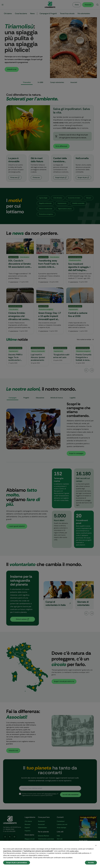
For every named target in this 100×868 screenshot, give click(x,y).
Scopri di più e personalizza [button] (17, 863)
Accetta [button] (91, 863)
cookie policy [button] (74, 851)
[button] (96, 845)
